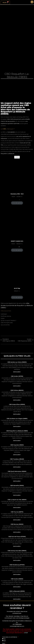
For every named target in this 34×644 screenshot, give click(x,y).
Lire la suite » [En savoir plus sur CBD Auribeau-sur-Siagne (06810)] (17, 426)
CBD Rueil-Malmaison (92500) (17, 471)
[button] (32, 2)
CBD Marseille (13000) (17, 486)
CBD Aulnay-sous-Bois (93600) (17, 551)
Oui (4, 639)
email (26, 633)
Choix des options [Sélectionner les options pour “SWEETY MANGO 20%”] (17, 250)
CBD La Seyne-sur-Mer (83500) (17, 500)
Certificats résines (6, 316)
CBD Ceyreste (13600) (17, 445)
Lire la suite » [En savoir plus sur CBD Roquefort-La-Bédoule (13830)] (17, 441)
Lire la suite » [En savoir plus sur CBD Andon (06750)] (17, 386)
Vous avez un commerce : (10, 637)
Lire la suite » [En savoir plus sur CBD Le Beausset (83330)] (17, 599)
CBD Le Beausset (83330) (17, 591)
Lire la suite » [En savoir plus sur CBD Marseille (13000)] (17, 495)
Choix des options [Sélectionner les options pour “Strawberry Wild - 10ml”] (17, 203)
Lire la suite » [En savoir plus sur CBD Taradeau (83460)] (17, 467)
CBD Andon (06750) (17, 376)
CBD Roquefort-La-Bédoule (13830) (17, 431)
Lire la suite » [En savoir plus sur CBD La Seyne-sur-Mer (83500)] (17, 508)
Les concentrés (5, 325)
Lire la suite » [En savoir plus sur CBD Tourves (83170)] (17, 520)
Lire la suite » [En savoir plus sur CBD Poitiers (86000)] (17, 400)
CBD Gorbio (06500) (17, 579)
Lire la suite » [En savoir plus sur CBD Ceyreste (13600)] (17, 455)
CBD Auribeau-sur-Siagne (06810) (17, 419)
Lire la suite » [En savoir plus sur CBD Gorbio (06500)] (17, 587)
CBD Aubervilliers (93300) (17, 404)
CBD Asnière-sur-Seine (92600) (17, 362)
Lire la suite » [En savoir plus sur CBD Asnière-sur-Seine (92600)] (17, 372)
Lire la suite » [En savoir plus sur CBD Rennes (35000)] (17, 532)
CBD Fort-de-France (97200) (17, 537)
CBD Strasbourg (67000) (17, 565)
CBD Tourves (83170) (17, 512)
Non (5, 641)
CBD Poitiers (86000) (17, 390)
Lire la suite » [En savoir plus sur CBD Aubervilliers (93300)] (17, 414)
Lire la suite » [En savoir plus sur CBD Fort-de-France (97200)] (17, 546)
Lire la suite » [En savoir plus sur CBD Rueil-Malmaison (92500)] (17, 481)
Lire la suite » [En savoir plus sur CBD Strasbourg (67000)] (17, 574)
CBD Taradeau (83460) (17, 459)
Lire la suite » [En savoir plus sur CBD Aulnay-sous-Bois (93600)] (17, 560)
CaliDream (4, 314)
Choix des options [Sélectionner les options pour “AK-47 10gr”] (17, 297)
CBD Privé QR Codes (7, 323)
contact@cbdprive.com (17, 626)
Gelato (3, 318)
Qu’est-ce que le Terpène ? (8, 320)
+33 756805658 (17, 624)
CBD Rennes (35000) (17, 524)
